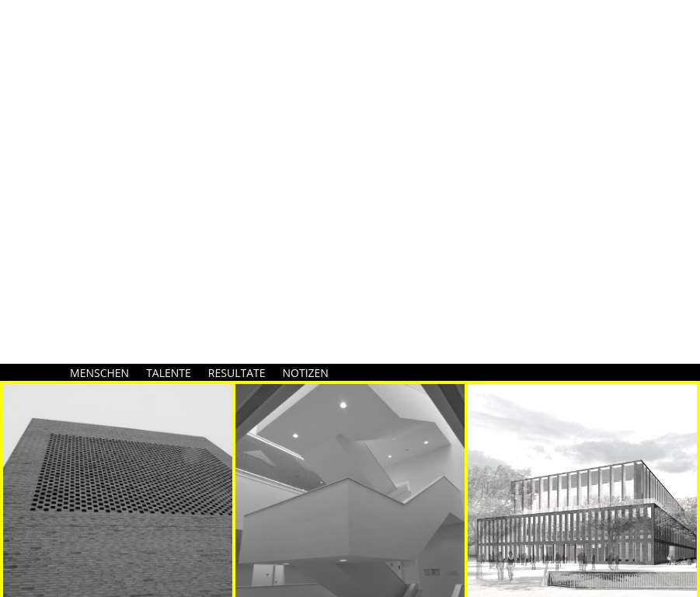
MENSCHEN (99, 373)
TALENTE (169, 373)
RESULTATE (237, 373)
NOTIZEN (306, 373)
